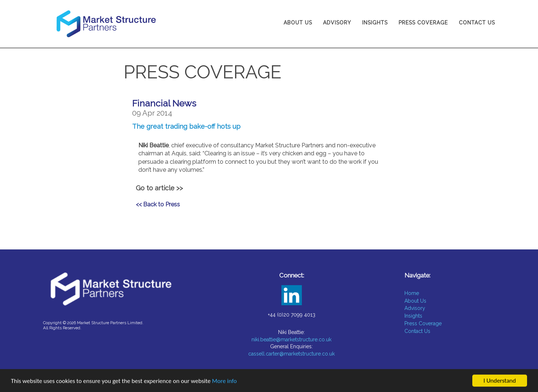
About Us (298, 23)
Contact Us (477, 23)
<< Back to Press (158, 204)
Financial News (164, 103)
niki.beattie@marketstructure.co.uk (291, 339)
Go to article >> (159, 188)
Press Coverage (423, 23)
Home (412, 293)
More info (224, 382)
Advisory (337, 23)
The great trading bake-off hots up (186, 126)
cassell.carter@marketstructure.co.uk (291, 354)
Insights (375, 23)
